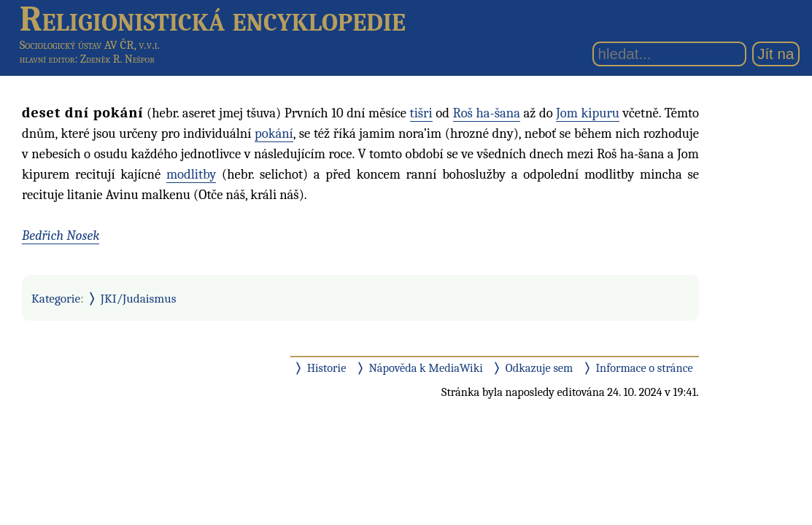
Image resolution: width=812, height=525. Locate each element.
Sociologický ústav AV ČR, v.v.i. (90, 45)
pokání (274, 133)
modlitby (191, 174)
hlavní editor (47, 59)
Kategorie (56, 298)
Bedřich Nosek (61, 236)
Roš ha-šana (487, 113)
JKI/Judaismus (139, 298)
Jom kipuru (588, 113)
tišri (421, 113)
